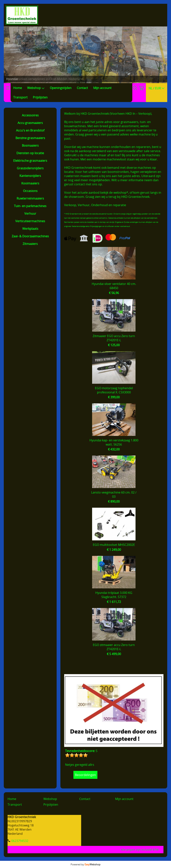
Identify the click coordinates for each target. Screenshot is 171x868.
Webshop (36, 88)
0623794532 (20, 841)
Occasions (30, 191)
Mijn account (102, 88)
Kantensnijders (30, 176)
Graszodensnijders (30, 168)
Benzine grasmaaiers (30, 138)
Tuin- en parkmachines (30, 206)
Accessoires (30, 115)
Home (18, 88)
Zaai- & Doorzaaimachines (30, 236)
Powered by (85, 864)
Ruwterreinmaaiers (30, 198)
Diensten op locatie (30, 153)
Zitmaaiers (30, 244)
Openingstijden (61, 88)
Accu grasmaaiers (30, 123)
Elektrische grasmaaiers (30, 161)
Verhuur (30, 214)
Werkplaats (30, 229)
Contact (82, 88)
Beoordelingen (85, 775)
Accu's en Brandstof (30, 130)
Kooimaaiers (30, 183)
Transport (20, 97)
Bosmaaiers (30, 145)
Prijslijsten (40, 97)
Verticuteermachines (30, 221)
